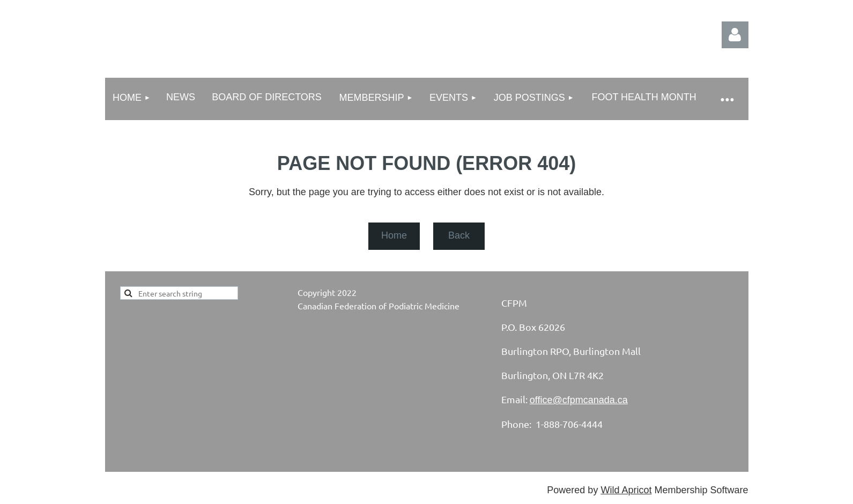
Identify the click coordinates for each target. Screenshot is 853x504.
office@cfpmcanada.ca (579, 400)
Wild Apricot (626, 490)
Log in (735, 35)
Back (459, 235)
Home (394, 235)
